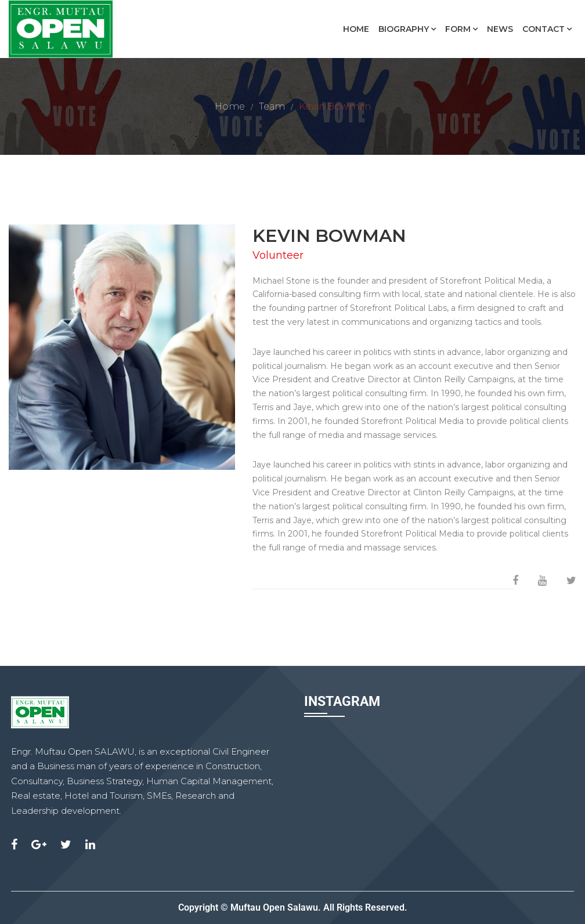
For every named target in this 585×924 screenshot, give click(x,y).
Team (272, 106)
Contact (544, 29)
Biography (404, 29)
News (500, 29)
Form (458, 29)
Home (356, 29)
